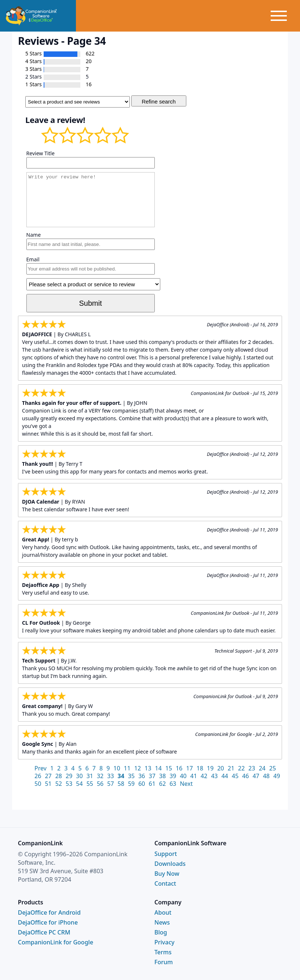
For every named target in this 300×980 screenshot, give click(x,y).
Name (34, 235)
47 (256, 776)
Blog (161, 932)
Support (166, 854)
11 (127, 768)
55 (90, 784)
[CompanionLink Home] (38, 16)
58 (121, 784)
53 (69, 784)
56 (100, 784)
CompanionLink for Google (56, 942)
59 (131, 784)
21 (231, 768)
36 (142, 776)
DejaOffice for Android (49, 912)
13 (148, 768)
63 (173, 784)
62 (162, 784)
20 (220, 768)
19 (210, 768)
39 (173, 776)
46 (245, 776)
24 (262, 768)
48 (266, 776)
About (163, 912)
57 (110, 784)
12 (138, 768)
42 (204, 776)
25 (272, 768)
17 (189, 768)
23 (252, 768)
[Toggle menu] (284, 16)
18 (200, 768)
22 (241, 768)
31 (90, 776)
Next (186, 784)
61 (152, 784)
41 (194, 776)
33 (110, 776)
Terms (163, 952)
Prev (41, 768)
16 (179, 768)
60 (142, 784)
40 (183, 776)
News (162, 922)
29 (69, 776)
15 (169, 768)
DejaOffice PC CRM (44, 932)
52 (59, 784)
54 (79, 784)
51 (48, 784)
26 (38, 776)
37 (152, 776)
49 (277, 776)
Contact (165, 883)
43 (214, 776)
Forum (164, 962)
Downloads (170, 864)
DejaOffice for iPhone (48, 922)
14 (158, 768)
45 (235, 776)
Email (33, 259)
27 (48, 776)
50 (38, 784)
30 (79, 776)
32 (100, 776)
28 (59, 776)
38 (162, 776)
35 (131, 776)
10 (117, 768)
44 (225, 776)
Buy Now (167, 874)
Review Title (41, 153)
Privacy (164, 942)
